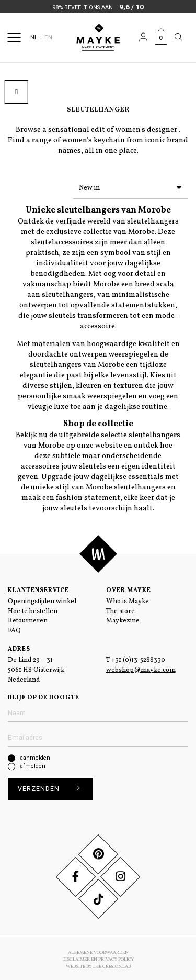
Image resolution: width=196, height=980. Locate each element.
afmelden (33, 764)
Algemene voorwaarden (98, 950)
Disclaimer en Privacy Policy (98, 957)
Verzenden (53, 787)
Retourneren (28, 619)
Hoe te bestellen (33, 609)
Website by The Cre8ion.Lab (98, 965)
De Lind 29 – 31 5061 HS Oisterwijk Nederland (36, 668)
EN (48, 37)
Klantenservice (38, 588)
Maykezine (123, 619)
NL (34, 37)
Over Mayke (129, 588)
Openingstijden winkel (42, 599)
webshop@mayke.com (141, 668)
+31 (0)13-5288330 (138, 658)
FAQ (14, 629)
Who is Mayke (128, 599)
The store (120, 609)
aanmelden (35, 756)
